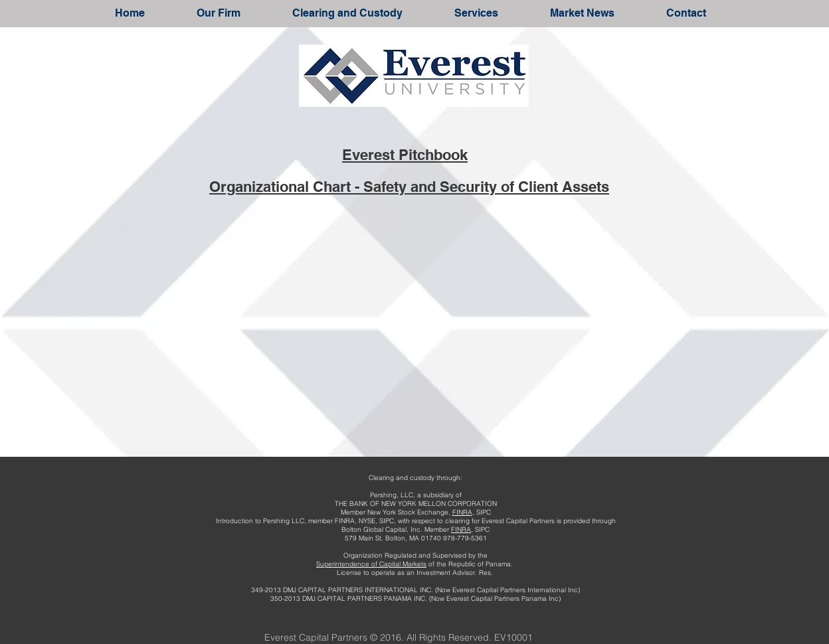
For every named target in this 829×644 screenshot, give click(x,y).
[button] (219, 13)
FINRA (462, 512)
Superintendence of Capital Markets (371, 564)
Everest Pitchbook (405, 155)
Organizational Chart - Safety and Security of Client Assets (409, 187)
